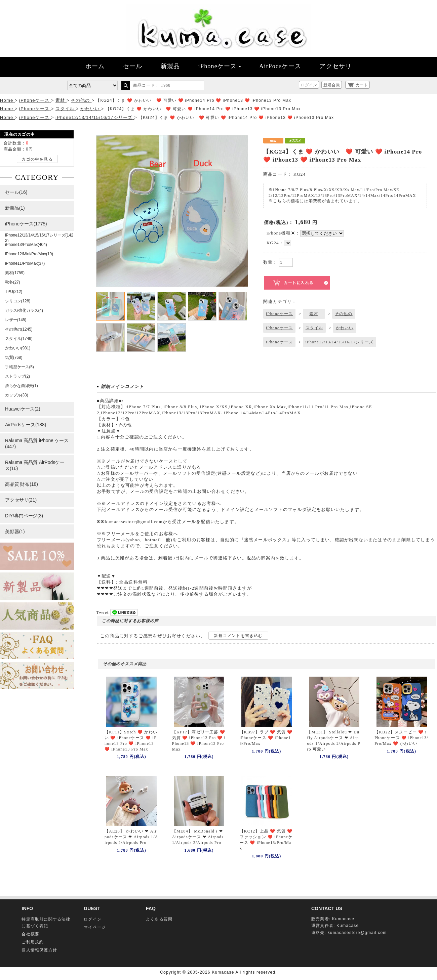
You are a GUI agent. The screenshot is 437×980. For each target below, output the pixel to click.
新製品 (170, 66)
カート (362, 85)
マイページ (95, 927)
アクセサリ (335, 66)
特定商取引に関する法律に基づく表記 (46, 923)
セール (133, 66)
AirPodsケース (280, 66)
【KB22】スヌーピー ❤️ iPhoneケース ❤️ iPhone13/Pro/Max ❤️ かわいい (401, 738)
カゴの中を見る (37, 159)
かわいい (345, 328)
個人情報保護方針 (39, 950)
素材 (314, 314)
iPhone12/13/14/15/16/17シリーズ (340, 342)
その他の (344, 314)
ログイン (309, 85)
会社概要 (30, 934)
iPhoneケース (220, 66)
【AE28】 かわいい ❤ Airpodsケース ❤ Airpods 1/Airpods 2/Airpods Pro (131, 837)
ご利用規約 (33, 942)
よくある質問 (159, 919)
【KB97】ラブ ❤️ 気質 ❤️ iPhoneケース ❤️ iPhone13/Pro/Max (266, 738)
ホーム (95, 66)
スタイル (314, 328)
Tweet (103, 612)
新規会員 (331, 85)
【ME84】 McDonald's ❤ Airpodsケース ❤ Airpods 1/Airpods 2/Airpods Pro (198, 837)
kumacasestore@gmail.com (357, 933)
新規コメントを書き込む (238, 636)
